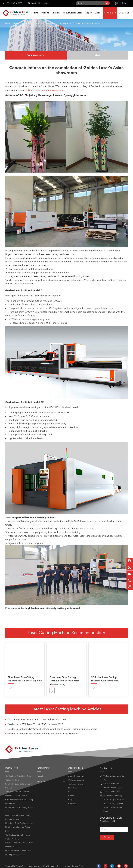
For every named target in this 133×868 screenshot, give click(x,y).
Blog (97, 55)
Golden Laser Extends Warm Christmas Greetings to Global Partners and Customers (52, 729)
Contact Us (124, 16)
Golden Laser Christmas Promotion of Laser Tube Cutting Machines (43, 734)
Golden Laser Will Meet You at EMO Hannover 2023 (35, 724)
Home (35, 16)
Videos (98, 16)
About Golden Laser (72, 16)
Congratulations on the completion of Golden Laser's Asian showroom (71, 23)
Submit (107, 837)
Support (88, 16)
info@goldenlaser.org (40, 3)
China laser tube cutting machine (46, 90)
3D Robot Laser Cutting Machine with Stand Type (105, 679)
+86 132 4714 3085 (12, 3)
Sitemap (67, 866)
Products (45, 16)
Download (73, 788)
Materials (51, 782)
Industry (51, 776)
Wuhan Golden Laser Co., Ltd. (28, 866)
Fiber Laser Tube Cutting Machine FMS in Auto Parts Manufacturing (64, 681)
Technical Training (76, 784)
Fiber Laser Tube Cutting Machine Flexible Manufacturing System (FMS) (19, 827)
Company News (33, 23)
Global (124, 3)
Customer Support (76, 780)
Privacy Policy (78, 866)
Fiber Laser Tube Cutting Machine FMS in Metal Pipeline (25, 679)
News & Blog (110, 16)
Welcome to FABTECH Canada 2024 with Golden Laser (37, 720)
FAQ (70, 792)
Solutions (56, 16)
